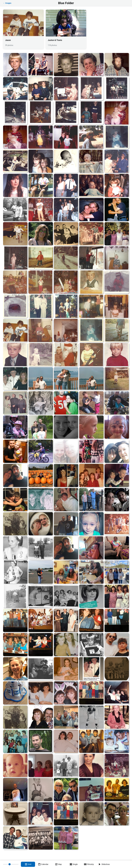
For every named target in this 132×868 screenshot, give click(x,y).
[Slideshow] (104, 864)
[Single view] (74, 864)
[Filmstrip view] (89, 864)
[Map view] (58, 864)
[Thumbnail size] (11, 864)
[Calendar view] (43, 864)
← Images (7, 3)
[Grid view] (28, 864)
